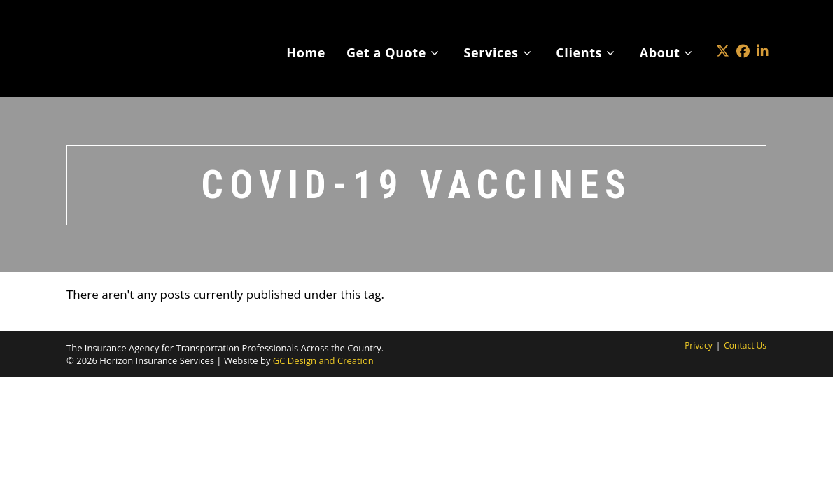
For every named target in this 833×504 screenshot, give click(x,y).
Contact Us (745, 345)
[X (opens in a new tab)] (723, 30)
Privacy (699, 345)
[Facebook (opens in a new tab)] (743, 30)
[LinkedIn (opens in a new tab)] (763, 30)
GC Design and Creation (323, 360)
